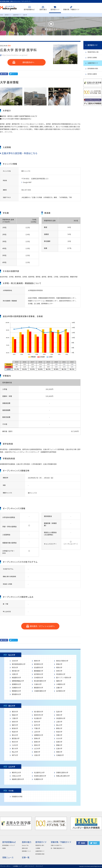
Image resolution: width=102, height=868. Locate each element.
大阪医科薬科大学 (40, 691)
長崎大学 (37, 742)
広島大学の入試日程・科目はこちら (19, 153)
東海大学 (59, 664)
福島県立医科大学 (18, 779)
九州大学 (15, 745)
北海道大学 (60, 755)
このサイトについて (29, 866)
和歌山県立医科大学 (63, 776)
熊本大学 (15, 742)
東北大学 (15, 735)
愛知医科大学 (16, 694)
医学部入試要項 (92, 74)
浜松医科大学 (61, 718)
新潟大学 (15, 728)
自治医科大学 (39, 668)
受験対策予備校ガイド (71, 9)
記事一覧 (26, 857)
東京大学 (15, 712)
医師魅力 (43, 9)
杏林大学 (59, 671)
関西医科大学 (16, 691)
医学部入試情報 (92, 58)
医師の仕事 (25, 848)
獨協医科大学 (16, 678)
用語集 (4, 848)
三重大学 (15, 718)
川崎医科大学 (61, 684)
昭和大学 (59, 668)
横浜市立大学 (16, 773)
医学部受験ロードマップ (8, 845)
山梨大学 (59, 722)
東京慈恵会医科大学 (19, 664)
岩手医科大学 (39, 674)
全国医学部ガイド (17, 15)
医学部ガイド (55, 9)
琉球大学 (59, 715)
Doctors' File (25, 845)
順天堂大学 (16, 671)
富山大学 (59, 725)
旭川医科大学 (39, 712)
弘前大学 (59, 712)
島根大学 (37, 752)
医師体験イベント (26, 851)
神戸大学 (15, 755)
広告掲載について (18, 866)
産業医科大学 (16, 684)
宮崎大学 (37, 738)
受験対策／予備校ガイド (61, 842)
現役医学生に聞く (40, 845)
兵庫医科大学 (16, 688)
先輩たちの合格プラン (56, 845)
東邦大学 (37, 661)
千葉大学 (37, 728)
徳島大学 (15, 715)
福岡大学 (59, 681)
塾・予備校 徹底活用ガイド (58, 848)
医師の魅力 (27, 842)
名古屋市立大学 (39, 773)
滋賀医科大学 (39, 735)
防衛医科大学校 (17, 797)
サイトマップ (39, 866)
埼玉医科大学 (61, 674)
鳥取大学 (59, 752)
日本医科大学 (39, 678)
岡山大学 (15, 752)
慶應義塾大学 (39, 671)
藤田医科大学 (39, 688)
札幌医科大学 (39, 779)
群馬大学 (59, 728)
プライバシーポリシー (6, 866)
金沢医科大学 (61, 691)
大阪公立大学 (16, 776)
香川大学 (15, 749)
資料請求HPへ (28, 62)
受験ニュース (8, 857)
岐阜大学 (15, 722)
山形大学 (37, 732)
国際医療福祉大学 (18, 681)
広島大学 (59, 749)
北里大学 (15, 674)
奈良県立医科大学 (40, 776)
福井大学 (15, 725)
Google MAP (27, 182)
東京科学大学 (39, 715)
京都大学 (59, 735)
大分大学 (59, 738)
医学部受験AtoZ (29, 9)
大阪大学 (37, 755)
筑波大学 (15, 732)
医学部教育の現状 (93, 69)
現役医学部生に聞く (93, 52)
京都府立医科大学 (62, 773)
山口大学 (37, 749)
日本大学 (15, 661)
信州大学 (37, 722)
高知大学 (37, 745)
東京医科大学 (39, 664)
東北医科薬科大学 (40, 681)
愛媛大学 (59, 745)
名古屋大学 (38, 718)
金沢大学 (37, 725)
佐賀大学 (59, 742)
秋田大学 (59, 732)
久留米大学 (38, 684)
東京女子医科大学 (62, 661)
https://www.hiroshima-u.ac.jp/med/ (15, 55)
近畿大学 (59, 688)
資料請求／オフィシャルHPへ (42, 626)
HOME (1, 15)
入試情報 (38, 848)
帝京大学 (15, 668)
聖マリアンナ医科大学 (64, 678)
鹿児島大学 (16, 738)
